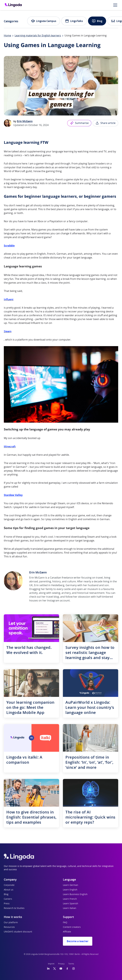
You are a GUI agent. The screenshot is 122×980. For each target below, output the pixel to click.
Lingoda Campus (44, 21)
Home (7, 36)
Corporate (9, 885)
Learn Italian (70, 908)
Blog (97, 21)
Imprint (51, 964)
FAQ (65, 923)
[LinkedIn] (48, 969)
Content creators (72, 927)
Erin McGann (25, 121)
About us (9, 890)
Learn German (71, 885)
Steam (8, 331)
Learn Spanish (71, 904)
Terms (71, 964)
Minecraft (10, 446)
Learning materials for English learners (38, 36)
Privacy (61, 964)
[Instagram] (74, 969)
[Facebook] (67, 969)
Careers (8, 899)
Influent (9, 299)
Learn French (70, 899)
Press (7, 904)
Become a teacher (78, 941)
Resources (9, 927)
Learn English (70, 890)
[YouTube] (61, 969)
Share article (105, 123)
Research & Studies (14, 908)
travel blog (53, 597)
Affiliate (67, 932)
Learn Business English (75, 894)
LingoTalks (74, 21)
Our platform (11, 923)
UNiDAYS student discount (18, 932)
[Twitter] (55, 969)
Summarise (79, 123)
